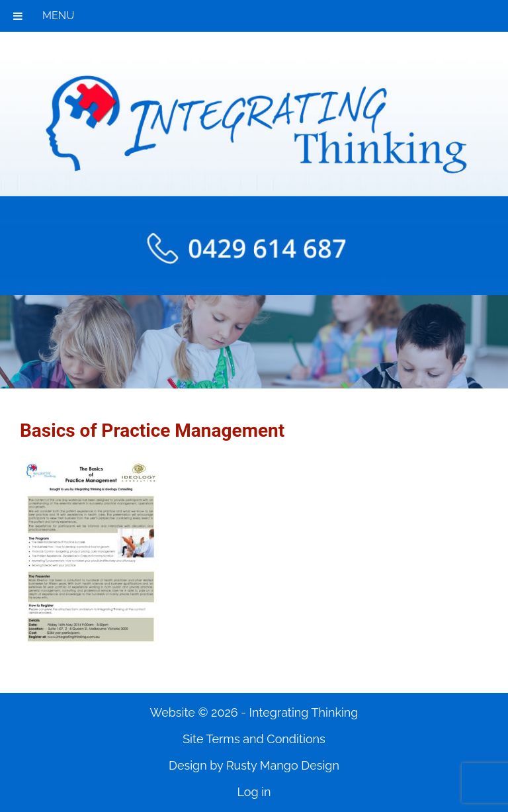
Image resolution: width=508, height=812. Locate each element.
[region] (254, 342)
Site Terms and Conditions (254, 739)
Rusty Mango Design (283, 765)
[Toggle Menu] (18, 16)
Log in (254, 792)
